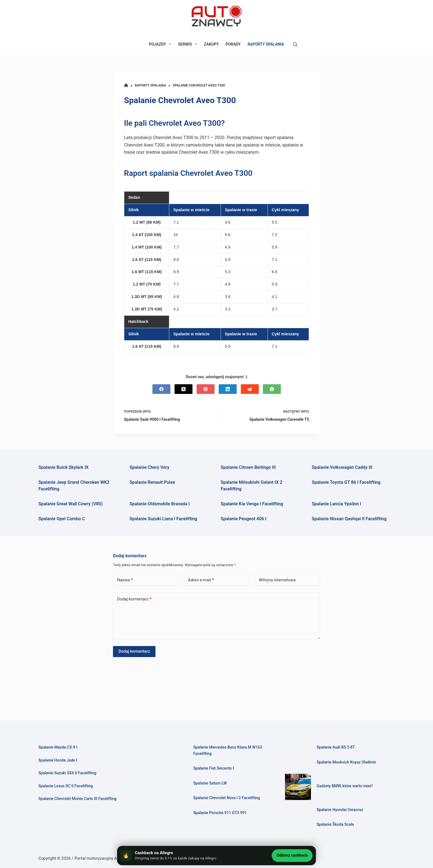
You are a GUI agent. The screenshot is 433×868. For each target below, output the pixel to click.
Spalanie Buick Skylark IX (64, 467)
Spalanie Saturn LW (211, 783)
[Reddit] (250, 389)
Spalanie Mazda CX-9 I (59, 747)
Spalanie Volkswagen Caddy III (342, 467)
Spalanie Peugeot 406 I (244, 519)
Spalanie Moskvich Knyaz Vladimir (348, 762)
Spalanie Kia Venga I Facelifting (252, 504)
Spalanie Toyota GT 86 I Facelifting (346, 482)
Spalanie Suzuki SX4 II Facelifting (69, 773)
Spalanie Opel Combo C (62, 519)
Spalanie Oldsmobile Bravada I (160, 504)
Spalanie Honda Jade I (59, 760)
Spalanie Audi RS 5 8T (337, 747)
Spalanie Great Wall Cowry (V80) (71, 504)
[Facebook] (161, 389)
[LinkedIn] (228, 389)
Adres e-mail (201, 580)
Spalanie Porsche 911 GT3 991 (222, 813)
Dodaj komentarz (134, 599)
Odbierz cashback (292, 855)
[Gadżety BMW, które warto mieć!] (298, 787)
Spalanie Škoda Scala (336, 824)
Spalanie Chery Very (149, 467)
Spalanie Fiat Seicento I (215, 768)
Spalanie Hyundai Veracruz (341, 810)
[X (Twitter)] (184, 389)
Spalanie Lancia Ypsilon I (336, 504)
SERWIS (189, 44)
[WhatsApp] (272, 389)
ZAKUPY (212, 44)
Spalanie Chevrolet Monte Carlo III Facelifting (80, 799)
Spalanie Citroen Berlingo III (248, 467)
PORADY (233, 44)
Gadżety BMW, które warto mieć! (346, 786)
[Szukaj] (295, 44)
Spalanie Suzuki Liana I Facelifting (163, 519)
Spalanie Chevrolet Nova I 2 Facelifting (229, 798)
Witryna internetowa (277, 580)
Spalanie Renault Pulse (152, 482)
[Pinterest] (206, 389)
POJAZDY (161, 44)
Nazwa (125, 580)
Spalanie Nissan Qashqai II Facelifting (349, 519)
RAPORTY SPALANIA (266, 44)
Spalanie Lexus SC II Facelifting (67, 786)
